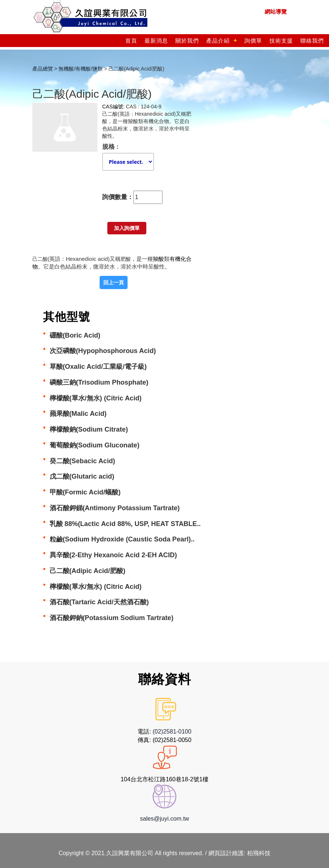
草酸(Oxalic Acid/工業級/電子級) (98, 367)
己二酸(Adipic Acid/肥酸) (88, 571)
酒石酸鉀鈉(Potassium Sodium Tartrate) (112, 618)
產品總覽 (43, 69)
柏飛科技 (259, 853)
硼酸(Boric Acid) (75, 335)
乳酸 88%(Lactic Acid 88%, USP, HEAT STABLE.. (125, 524)
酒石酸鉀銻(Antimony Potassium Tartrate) (115, 508)
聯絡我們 (312, 41)
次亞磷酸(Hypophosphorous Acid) (103, 351)
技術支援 (281, 41)
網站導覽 (276, 12)
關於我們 (187, 41)
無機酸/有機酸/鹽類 (81, 69)
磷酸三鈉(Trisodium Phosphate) (99, 382)
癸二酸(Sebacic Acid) (83, 461)
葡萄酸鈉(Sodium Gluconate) (95, 445)
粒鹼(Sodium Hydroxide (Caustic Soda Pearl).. (122, 539)
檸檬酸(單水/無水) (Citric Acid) (96, 398)
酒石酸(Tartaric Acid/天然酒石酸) (99, 602)
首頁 (131, 41)
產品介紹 (218, 41)
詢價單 (253, 41)
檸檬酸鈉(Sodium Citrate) (89, 429)
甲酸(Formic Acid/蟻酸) (85, 492)
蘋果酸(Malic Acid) (78, 414)
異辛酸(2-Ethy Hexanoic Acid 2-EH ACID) (113, 555)
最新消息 (156, 41)
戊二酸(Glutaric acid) (82, 476)
